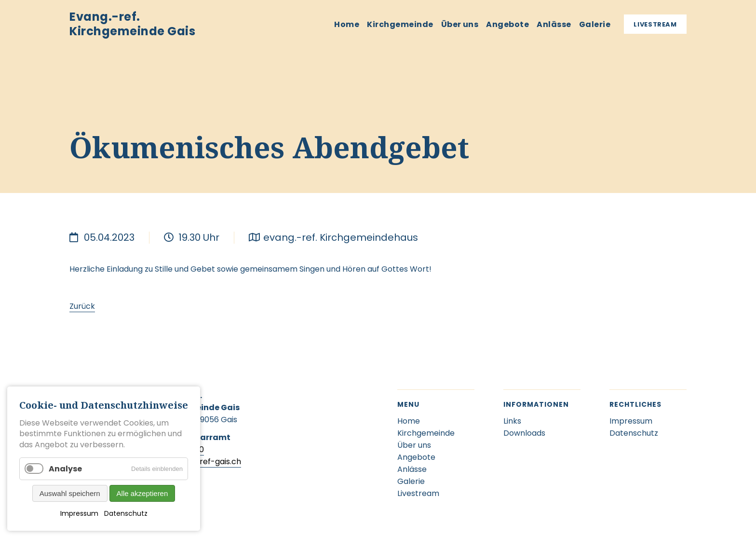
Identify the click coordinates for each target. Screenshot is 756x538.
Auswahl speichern (70, 493)
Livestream (655, 24)
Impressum (79, 513)
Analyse (65, 469)
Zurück (82, 306)
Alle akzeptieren (142, 493)
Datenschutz (126, 513)
